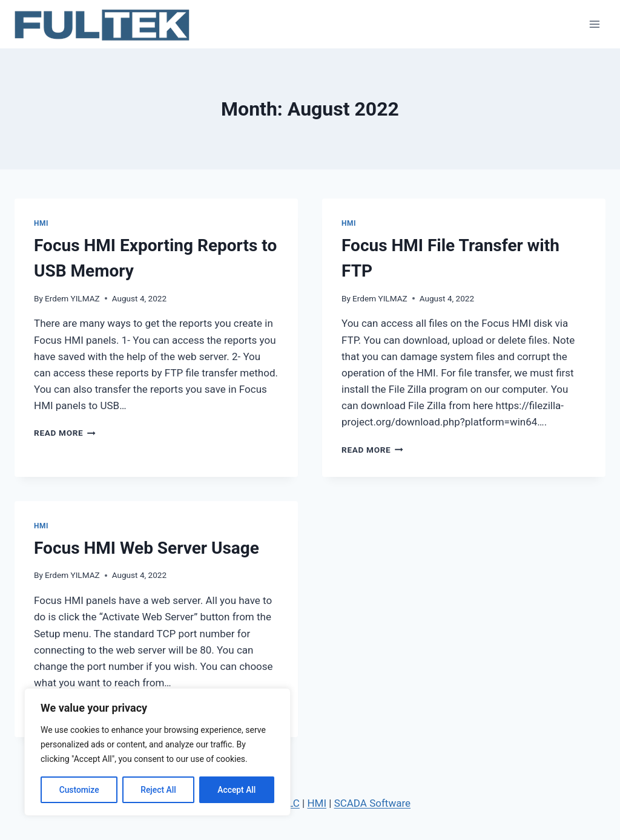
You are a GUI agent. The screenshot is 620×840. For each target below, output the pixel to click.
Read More (65, 433)
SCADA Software (372, 803)
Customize (79, 790)
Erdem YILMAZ (72, 298)
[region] (157, 752)
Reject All (158, 790)
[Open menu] (594, 24)
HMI (41, 223)
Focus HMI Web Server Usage (147, 548)
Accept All (237, 790)
